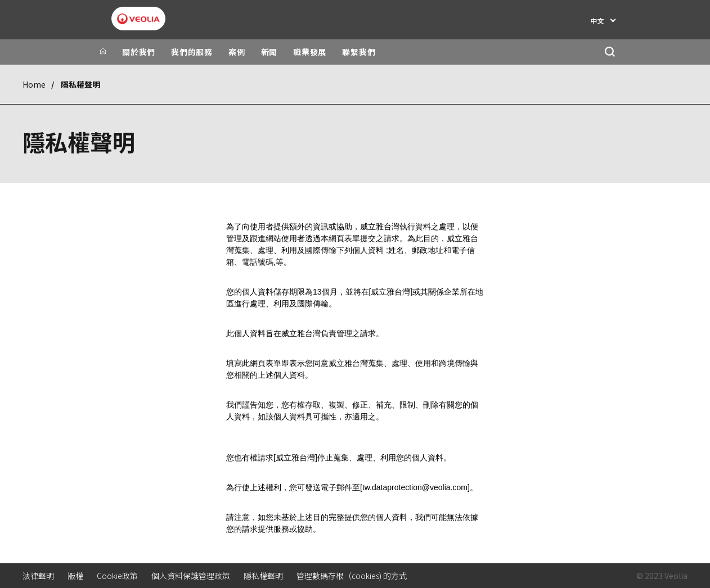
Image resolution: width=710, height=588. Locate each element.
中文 (597, 21)
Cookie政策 (117, 576)
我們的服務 (192, 52)
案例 (237, 52)
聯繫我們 (359, 52)
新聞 (269, 52)
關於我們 (139, 52)
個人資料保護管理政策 (191, 576)
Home (34, 84)
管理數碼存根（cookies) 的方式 (352, 576)
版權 (75, 576)
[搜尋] (610, 52)
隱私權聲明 (263, 576)
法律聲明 (38, 576)
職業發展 (310, 52)
